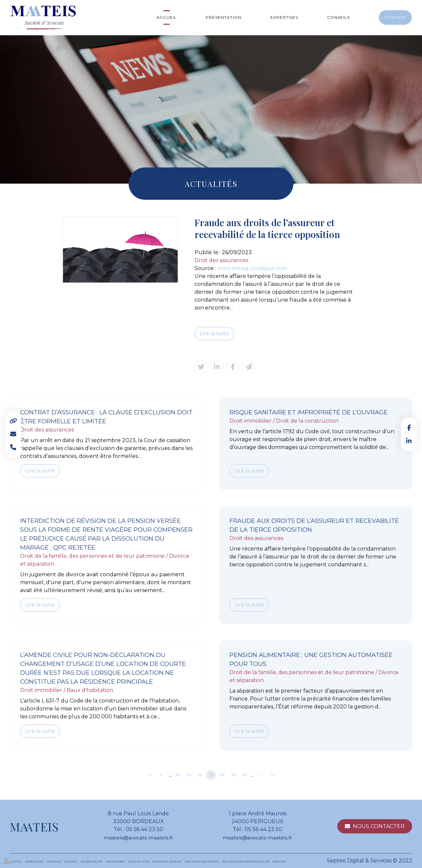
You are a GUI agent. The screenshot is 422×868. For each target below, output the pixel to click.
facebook (409, 428)
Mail (13, 434)
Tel (13, 447)
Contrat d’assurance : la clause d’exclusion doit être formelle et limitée (106, 417)
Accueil (167, 17)
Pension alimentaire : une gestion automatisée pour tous (311, 659)
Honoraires (116, 861)
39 (245, 775)
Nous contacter (379, 826)
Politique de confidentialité (246, 861)
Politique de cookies (202, 861)
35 (200, 775)
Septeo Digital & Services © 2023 (369, 861)
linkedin (409, 441)
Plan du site (139, 861)
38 (234, 775)
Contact (395, 17)
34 (189, 775)
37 (222, 775)
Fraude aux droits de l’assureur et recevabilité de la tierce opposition (314, 525)
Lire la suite (214, 333)
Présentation (224, 17)
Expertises (284, 17)
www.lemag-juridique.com (252, 268)
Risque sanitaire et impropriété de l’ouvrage (309, 412)
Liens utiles (13, 421)
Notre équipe (92, 861)
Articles (280, 861)
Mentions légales (167, 861)
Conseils (338, 17)
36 (211, 775)
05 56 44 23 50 (144, 829)
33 (177, 775)
